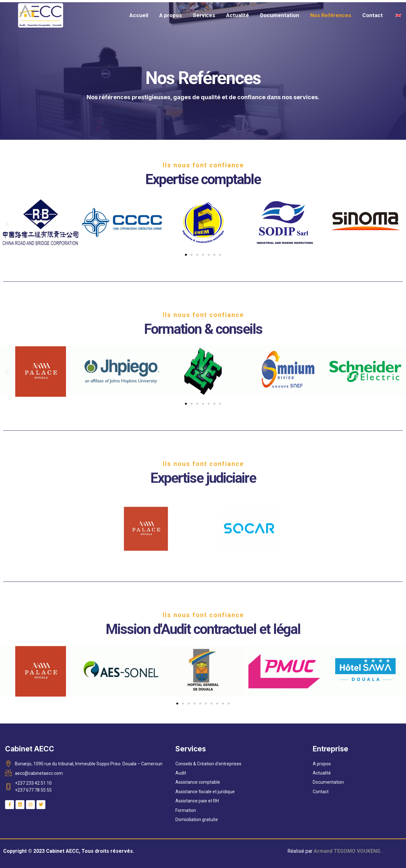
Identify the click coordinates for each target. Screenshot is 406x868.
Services (204, 15)
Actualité (238, 15)
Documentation (280, 15)
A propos (170, 15)
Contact (373, 15)
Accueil (139, 15)
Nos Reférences (331, 15)
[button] (7, 224)
